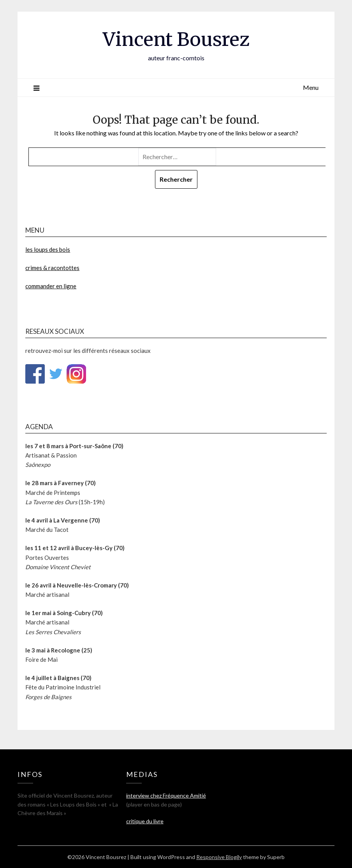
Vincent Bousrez (176, 39)
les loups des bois (48, 249)
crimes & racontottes (52, 268)
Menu (311, 87)
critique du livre (145, 821)
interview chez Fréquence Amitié (166, 795)
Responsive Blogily (219, 857)
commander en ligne (51, 286)
